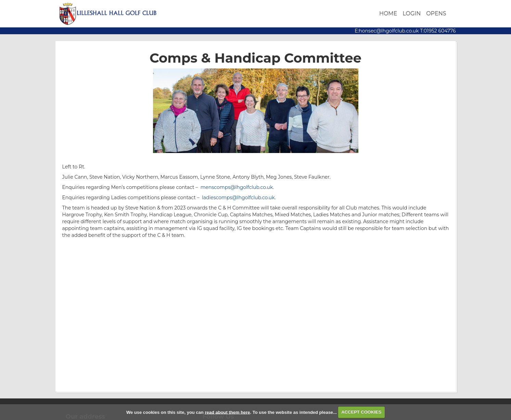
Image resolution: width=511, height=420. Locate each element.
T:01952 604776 (437, 31)
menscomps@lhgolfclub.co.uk (237, 187)
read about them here (227, 412)
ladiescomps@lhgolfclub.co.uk (238, 198)
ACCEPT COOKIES (361, 412)
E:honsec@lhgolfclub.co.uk (387, 31)
